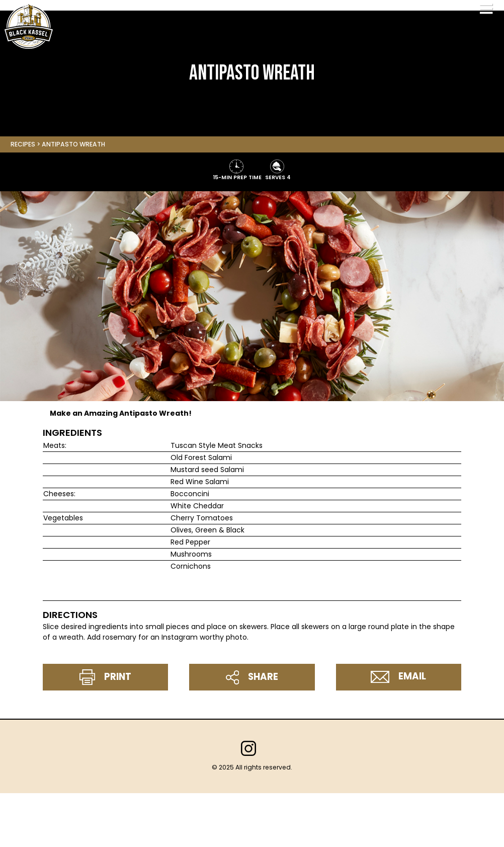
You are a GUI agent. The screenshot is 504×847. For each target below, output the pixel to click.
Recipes (23, 144)
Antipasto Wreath (73, 144)
